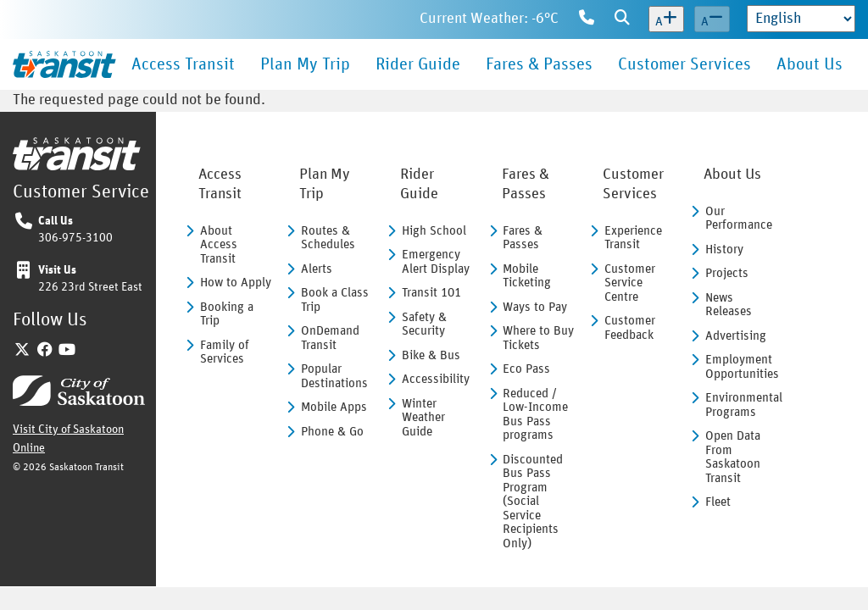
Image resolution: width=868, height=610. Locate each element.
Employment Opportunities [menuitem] (741, 367)
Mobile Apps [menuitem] (334, 407)
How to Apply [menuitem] (236, 283)
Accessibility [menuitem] (436, 379)
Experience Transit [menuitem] (633, 238)
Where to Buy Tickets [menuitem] (538, 338)
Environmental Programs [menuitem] (741, 405)
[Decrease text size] (712, 19)
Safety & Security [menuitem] (424, 324)
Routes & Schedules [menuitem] (328, 238)
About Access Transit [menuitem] (219, 245)
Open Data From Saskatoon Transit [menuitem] (733, 457)
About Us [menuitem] (810, 64)
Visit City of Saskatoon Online (68, 435)
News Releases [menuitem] (729, 305)
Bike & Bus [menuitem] (431, 355)
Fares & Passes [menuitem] (539, 64)
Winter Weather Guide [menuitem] (423, 418)
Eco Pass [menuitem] (526, 369)
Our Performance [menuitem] (739, 219)
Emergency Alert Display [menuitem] (436, 262)
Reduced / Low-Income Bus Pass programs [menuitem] (535, 415)
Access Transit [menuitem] (183, 64)
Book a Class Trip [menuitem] (335, 300)
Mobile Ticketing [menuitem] (527, 276)
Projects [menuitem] (727, 273)
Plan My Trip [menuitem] (305, 64)
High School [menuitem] (434, 231)
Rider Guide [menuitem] (418, 64)
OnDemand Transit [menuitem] (330, 338)
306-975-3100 (75, 238)
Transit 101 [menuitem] (431, 293)
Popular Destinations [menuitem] (334, 376)
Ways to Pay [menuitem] (535, 307)
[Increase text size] (666, 19)
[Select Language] (801, 19)
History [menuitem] (724, 250)
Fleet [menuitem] (718, 502)
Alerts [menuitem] (317, 269)
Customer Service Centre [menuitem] (630, 283)
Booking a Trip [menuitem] (227, 314)
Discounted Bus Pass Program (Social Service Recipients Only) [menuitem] (533, 502)
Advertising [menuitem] (736, 336)
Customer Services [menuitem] (684, 64)
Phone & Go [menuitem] (332, 432)
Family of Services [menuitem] (225, 352)
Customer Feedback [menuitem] (630, 328)
